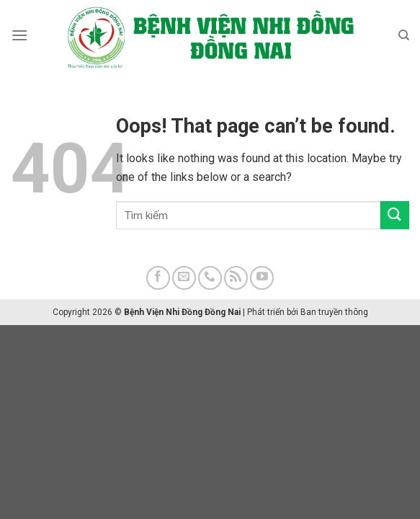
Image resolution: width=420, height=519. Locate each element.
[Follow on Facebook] (158, 278)
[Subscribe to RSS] (236, 278)
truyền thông (343, 312)
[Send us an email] (184, 278)
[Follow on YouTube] (262, 278)
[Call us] (210, 278)
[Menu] (19, 35)
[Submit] (395, 215)
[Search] (404, 35)
